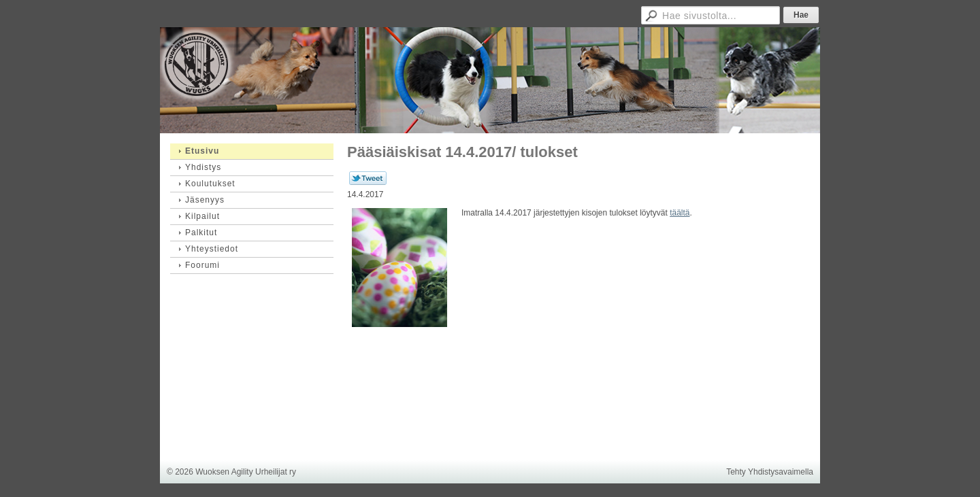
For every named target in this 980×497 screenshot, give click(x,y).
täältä (680, 213)
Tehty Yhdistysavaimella (770, 472)
